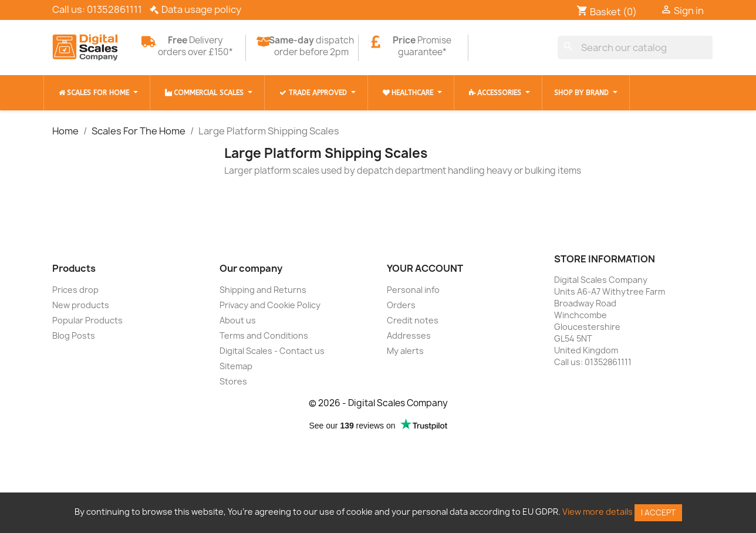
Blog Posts (74, 335)
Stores (233, 381)
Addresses (409, 335)
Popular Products (87, 320)
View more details (598, 512)
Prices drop (75, 290)
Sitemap (236, 366)
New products (81, 305)
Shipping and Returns (263, 290)
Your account (425, 268)
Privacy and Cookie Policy (270, 305)
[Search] (635, 48)
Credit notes (413, 320)
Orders (401, 305)
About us (238, 320)
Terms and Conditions (264, 335)
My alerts (405, 351)
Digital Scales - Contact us (272, 351)
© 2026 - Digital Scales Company (378, 403)
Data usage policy (201, 9)
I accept (658, 512)
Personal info (413, 290)
